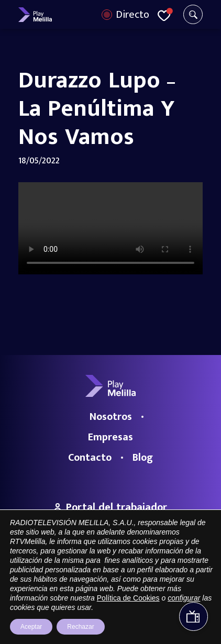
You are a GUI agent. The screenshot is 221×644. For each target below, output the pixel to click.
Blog (143, 458)
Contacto (90, 458)
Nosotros (111, 417)
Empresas (110, 437)
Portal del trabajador (110, 507)
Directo (132, 15)
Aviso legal (112, 602)
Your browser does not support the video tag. (110, 228)
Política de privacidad (165, 602)
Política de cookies (111, 616)
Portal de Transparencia (54, 602)
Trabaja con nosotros (110, 520)
